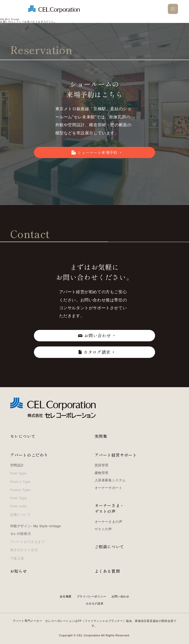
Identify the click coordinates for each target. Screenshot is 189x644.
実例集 (101, 436)
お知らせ (19, 571)
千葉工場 (17, 558)
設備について (21, 515)
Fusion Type (20, 490)
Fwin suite (19, 506)
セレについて (23, 436)
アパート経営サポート (116, 455)
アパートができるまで (28, 542)
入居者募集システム (110, 480)
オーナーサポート (109, 488)
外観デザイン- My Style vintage (36, 526)
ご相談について (109, 547)
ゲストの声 (103, 529)
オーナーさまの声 (109, 522)
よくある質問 (107, 571)
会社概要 (66, 596)
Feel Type (18, 473)
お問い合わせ (120, 596)
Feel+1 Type (21, 482)
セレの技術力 (21, 534)
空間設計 (17, 465)
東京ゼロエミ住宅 (24, 550)
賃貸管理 (102, 465)
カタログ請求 (95, 604)
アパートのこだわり (29, 455)
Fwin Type (19, 498)
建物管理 (102, 473)
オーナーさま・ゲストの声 (109, 508)
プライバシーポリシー (92, 596)
